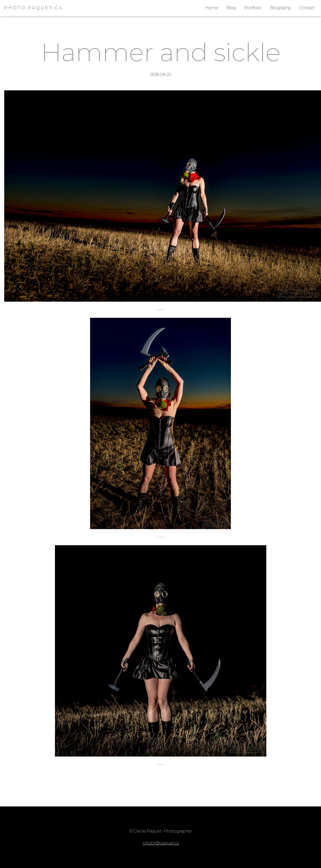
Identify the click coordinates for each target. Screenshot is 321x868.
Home (212, 8)
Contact (307, 8)
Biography (280, 8)
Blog (231, 8)
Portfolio (253, 8)
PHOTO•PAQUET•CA (34, 8)
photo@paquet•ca (160, 843)
